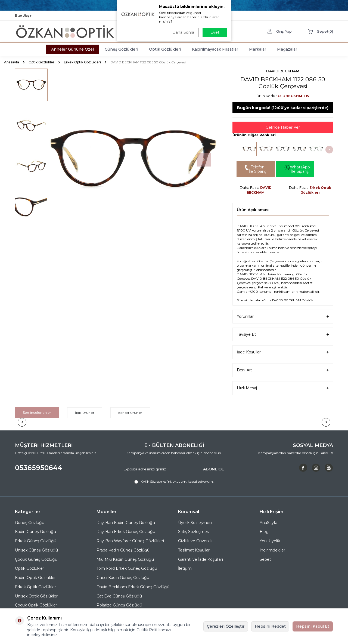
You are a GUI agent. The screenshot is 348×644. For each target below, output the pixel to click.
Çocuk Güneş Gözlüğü (36, 559)
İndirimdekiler (272, 550)
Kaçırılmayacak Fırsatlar (215, 49)
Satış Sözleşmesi (194, 532)
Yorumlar (283, 317)
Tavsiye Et (283, 335)
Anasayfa (12, 62)
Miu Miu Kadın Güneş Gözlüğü (125, 559)
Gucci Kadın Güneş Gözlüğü (123, 578)
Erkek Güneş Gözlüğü (36, 541)
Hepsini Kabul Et (313, 626)
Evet (215, 32)
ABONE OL (214, 469)
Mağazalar (287, 49)
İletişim (185, 568)
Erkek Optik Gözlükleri (82, 62)
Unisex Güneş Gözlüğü (36, 550)
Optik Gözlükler (41, 62)
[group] (133, 160)
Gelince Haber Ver (283, 127)
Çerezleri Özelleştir (226, 626)
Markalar (258, 49)
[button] (204, 160)
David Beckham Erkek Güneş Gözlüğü (133, 587)
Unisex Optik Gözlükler (36, 596)
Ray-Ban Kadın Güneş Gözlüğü (126, 523)
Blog (264, 532)
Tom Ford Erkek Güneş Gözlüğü (127, 568)
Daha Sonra (183, 32)
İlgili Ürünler (85, 413)
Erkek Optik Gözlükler (35, 587)
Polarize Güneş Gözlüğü (119, 605)
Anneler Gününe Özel (72, 49)
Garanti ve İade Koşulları (201, 559)
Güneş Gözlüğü (30, 523)
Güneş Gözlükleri (121, 49)
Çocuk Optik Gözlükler (36, 605)
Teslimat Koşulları (194, 550)
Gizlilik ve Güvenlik (195, 541)
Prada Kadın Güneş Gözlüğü (123, 550)
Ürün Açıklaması (283, 210)
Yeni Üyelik (270, 541)
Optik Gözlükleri (165, 49)
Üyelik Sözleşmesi (195, 523)
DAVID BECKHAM (283, 71)
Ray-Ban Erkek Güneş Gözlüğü (126, 532)
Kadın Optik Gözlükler (35, 578)
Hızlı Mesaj (283, 388)
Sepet (265, 559)
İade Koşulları (283, 352)
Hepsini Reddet (270, 626)
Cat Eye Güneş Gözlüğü (119, 596)
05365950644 (39, 468)
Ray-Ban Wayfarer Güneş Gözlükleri (130, 541)
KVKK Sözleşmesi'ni (156, 481)
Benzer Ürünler (130, 413)
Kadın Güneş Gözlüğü (35, 532)
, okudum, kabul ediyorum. (174, 482)
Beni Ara (283, 370)
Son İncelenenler (37, 413)
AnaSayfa (268, 523)
